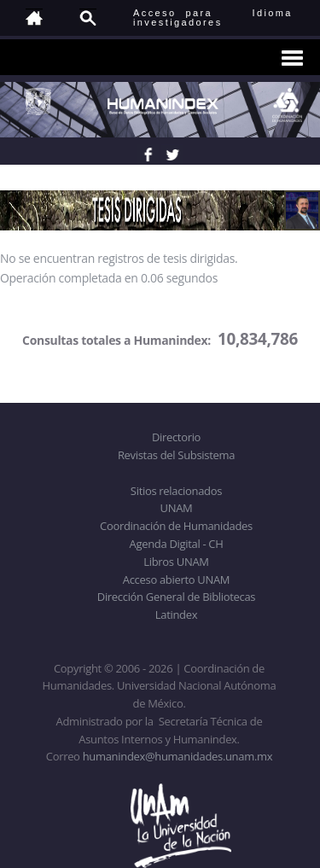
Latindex (176, 615)
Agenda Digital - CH (177, 544)
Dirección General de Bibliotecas (176, 597)
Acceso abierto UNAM (176, 580)
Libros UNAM (176, 562)
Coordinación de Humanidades (176, 526)
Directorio (176, 437)
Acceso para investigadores (178, 17)
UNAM (177, 508)
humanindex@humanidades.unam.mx (178, 756)
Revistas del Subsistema (176, 455)
